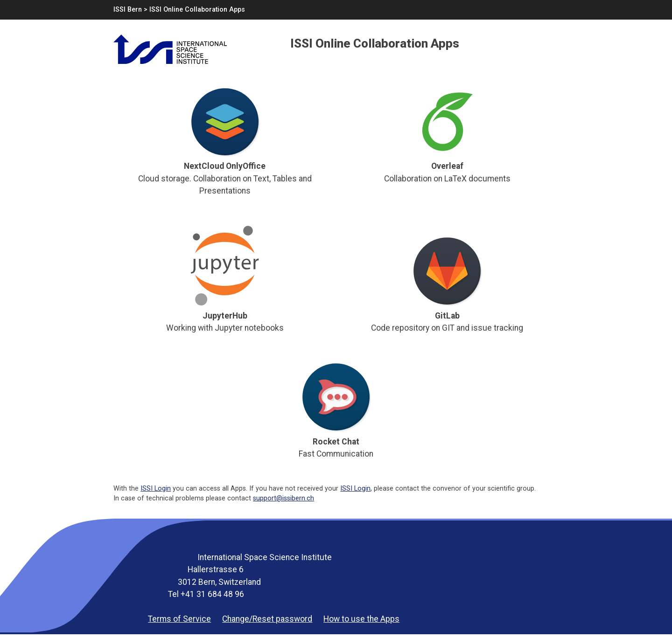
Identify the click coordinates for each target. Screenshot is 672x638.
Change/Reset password (267, 619)
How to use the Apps (361, 619)
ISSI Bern (128, 10)
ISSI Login (156, 489)
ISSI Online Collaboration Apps (197, 10)
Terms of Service (179, 619)
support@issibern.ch (283, 498)
